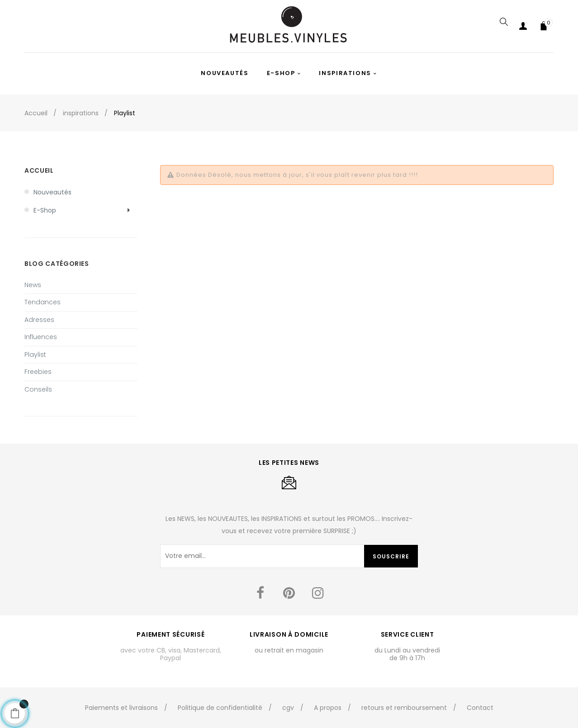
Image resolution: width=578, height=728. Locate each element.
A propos (328, 708)
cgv (288, 708)
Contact (480, 708)
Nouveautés (52, 192)
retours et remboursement (404, 708)
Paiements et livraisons (121, 708)
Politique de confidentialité (220, 708)
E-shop (45, 210)
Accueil (39, 170)
